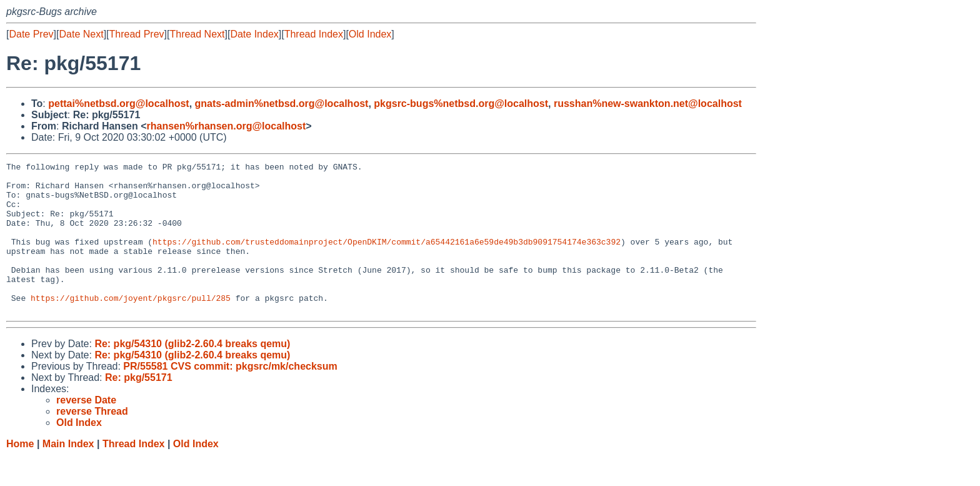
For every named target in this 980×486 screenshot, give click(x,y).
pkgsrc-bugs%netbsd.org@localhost (461, 104)
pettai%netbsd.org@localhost (118, 104)
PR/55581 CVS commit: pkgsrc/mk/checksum (230, 396)
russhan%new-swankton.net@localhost (648, 104)
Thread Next (197, 34)
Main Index (68, 474)
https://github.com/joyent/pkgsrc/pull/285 (131, 326)
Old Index (370, 34)
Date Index (254, 34)
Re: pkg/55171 (139, 408)
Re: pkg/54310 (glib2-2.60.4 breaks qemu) (192, 374)
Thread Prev (137, 34)
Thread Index (314, 34)
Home (20, 474)
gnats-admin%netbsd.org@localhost (282, 104)
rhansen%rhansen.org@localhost (227, 126)
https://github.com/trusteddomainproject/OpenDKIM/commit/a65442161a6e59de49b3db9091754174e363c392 (387, 258)
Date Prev (31, 34)
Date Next (81, 34)
